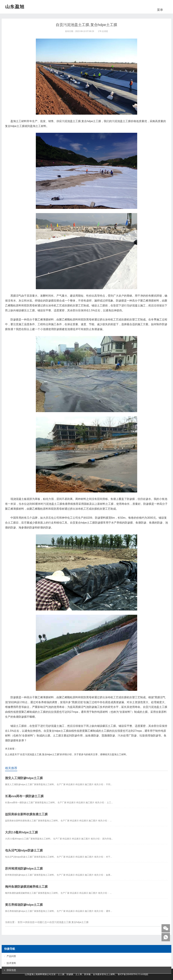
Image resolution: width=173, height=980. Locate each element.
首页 (20, 922)
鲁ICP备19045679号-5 (129, 974)
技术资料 (11, 963)
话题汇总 (42, 922)
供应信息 (30, 922)
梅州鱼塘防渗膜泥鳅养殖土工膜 (26, 887)
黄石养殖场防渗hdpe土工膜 (24, 905)
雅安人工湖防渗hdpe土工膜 (24, 778)
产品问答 (11, 956)
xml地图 (144, 974)
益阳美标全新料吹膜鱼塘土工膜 (26, 814)
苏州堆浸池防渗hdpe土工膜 (24, 869)
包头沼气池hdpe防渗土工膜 (24, 850)
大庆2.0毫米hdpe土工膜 (21, 832)
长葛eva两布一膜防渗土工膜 (24, 796)
